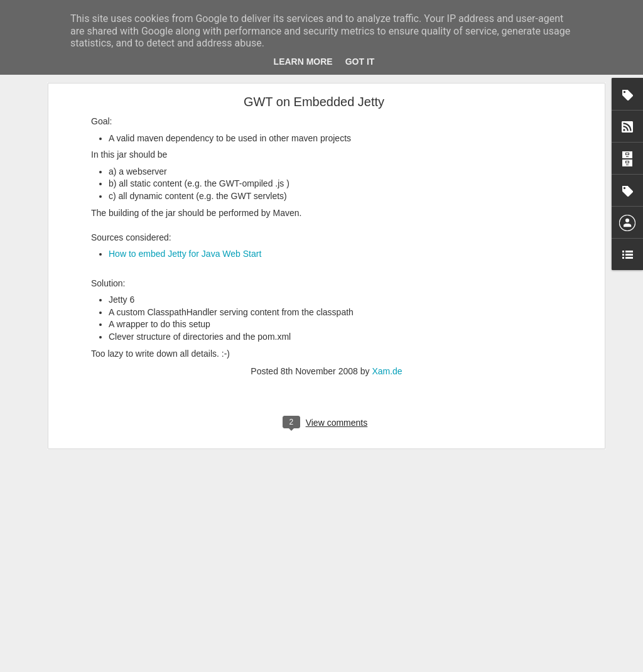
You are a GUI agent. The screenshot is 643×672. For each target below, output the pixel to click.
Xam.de (387, 207)
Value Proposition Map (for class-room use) (103, 501)
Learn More (303, 62)
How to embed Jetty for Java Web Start (185, 90)
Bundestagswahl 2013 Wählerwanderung (100, 529)
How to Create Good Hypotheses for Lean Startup (114, 614)
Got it (360, 62)
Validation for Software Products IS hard (98, 585)
